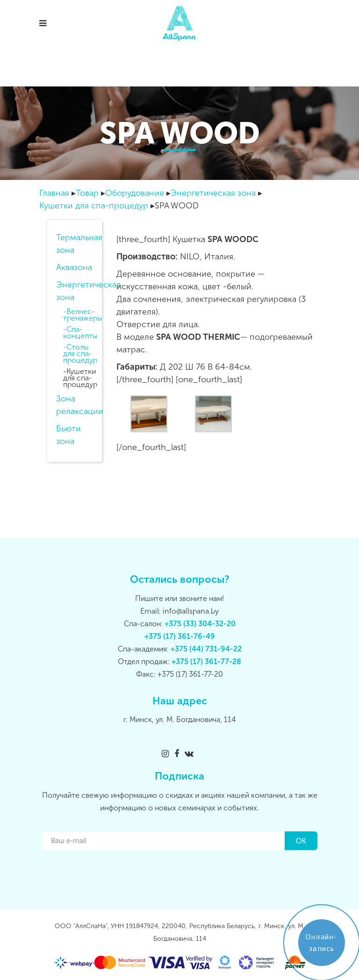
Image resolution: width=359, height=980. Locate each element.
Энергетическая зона (213, 193)
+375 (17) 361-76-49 (180, 636)
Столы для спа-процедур (80, 354)
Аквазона (74, 267)
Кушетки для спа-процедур (94, 206)
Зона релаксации (74, 405)
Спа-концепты (80, 333)
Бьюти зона (68, 435)
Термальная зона (74, 244)
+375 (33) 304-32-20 (200, 624)
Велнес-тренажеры (81, 315)
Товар (87, 193)
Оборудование (135, 193)
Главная (54, 193)
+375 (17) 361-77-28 (206, 662)
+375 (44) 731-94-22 (206, 649)
